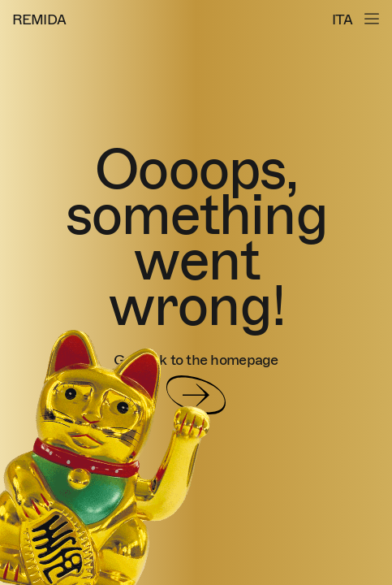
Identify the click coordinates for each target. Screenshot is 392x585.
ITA (342, 20)
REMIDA (39, 20)
